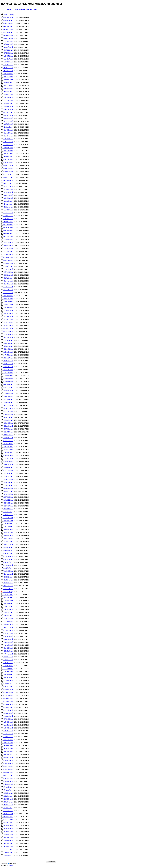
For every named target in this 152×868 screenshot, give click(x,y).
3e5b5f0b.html (8, 106)
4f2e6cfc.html (8, 127)
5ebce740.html (8, 151)
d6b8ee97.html (8, 698)
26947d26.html (8, 450)
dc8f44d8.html (8, 728)
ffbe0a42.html (8, 855)
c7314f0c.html (8, 672)
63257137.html (8, 506)
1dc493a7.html (8, 59)
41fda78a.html (8, 257)
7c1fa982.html (8, 189)
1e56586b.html (8, 65)
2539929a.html (8, 485)
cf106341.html (8, 689)
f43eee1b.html (8, 817)
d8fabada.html (8, 707)
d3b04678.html (8, 692)
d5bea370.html (8, 695)
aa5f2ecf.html (8, 550)
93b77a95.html (8, 340)
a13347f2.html (8, 544)
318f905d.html (8, 361)
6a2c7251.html (8, 160)
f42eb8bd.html (8, 814)
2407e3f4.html (8, 405)
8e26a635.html (8, 219)
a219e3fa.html (8, 541)
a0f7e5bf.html (8, 512)
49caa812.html (8, 269)
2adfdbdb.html (8, 80)
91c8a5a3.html (8, 334)
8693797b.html (8, 488)
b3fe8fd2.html (8, 577)
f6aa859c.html (8, 811)
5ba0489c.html (8, 130)
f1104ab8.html (8, 835)
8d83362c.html (8, 216)
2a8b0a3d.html (8, 74)
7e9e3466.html (8, 195)
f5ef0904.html (8, 808)
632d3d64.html (8, 382)
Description (34, 9)
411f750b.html (8, 367)
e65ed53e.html (8, 763)
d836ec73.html (8, 713)
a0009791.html (8, 515)
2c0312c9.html (8, 86)
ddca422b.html (8, 740)
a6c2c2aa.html (8, 533)
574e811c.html (8, 373)
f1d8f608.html (8, 793)
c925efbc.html (8, 663)
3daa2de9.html (8, 97)
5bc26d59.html (8, 133)
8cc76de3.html (8, 213)
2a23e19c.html (8, 77)
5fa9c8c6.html (8, 157)
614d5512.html (8, 379)
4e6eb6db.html (8, 124)
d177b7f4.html (8, 710)
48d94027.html (8, 263)
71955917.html (8, 509)
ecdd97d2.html (8, 778)
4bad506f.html (8, 115)
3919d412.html (8, 414)
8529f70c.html (8, 438)
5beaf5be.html (8, 136)
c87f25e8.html (8, 660)
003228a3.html (8, 32)
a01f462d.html (8, 518)
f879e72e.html (8, 832)
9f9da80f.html (8, 234)
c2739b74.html (8, 666)
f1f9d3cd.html (8, 796)
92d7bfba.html (8, 337)
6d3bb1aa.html (8, 168)
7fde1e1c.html (8, 207)
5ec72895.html (8, 154)
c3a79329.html (8, 642)
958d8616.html (8, 393)
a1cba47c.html (8, 521)
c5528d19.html (8, 669)
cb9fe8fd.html (8, 684)
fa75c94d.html (8, 846)
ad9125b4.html (8, 559)
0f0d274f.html (8, 26)
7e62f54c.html (8, 198)
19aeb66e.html (8, 245)
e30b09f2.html (8, 758)
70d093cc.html (8, 302)
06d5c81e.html (8, 44)
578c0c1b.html (8, 376)
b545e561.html (8, 595)
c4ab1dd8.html (8, 645)
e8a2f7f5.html (8, 755)
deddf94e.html (8, 743)
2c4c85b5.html (8, 89)
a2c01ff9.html (8, 524)
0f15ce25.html (8, 29)
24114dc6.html (8, 447)
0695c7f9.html (8, 47)
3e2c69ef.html (8, 103)
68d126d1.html (8, 296)
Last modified (20, 9)
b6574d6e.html (8, 604)
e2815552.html (8, 775)
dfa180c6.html (8, 749)
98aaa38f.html (8, 343)
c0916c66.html (8, 636)
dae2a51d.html (8, 725)
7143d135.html (8, 435)
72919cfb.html (8, 459)
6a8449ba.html (8, 163)
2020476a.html (8, 482)
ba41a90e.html (8, 610)
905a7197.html (8, 388)
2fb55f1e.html (8, 92)
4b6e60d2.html (8, 112)
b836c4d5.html (8, 598)
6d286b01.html (8, 171)
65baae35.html (8, 290)
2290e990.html (8, 402)
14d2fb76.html (8, 242)
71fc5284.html (8, 311)
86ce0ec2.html (8, 328)
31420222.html (8, 500)
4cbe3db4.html (8, 118)
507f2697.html (8, 370)
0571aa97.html (8, 41)
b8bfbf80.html (8, 580)
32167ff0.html (8, 453)
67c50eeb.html (8, 293)
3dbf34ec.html (8, 100)
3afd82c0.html (8, 94)
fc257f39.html (8, 849)
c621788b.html (8, 675)
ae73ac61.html (8, 565)
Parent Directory (9, 15)
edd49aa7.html (8, 781)
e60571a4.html (8, 769)
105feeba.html (8, 346)
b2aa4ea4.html (8, 574)
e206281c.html (8, 772)
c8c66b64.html (8, 648)
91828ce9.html (8, 462)
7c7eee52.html (8, 192)
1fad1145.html (8, 71)
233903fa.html (8, 464)
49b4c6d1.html (8, 266)
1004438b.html (8, 479)
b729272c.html (8, 607)
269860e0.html (8, 467)
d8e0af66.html (8, 701)
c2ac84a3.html (8, 639)
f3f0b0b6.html (8, 802)
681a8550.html (8, 385)
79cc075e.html (8, 325)
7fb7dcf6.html (8, 204)
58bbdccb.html (8, 281)
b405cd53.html (8, 589)
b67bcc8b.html (8, 586)
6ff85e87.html (8, 183)
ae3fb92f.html (8, 562)
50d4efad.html (8, 275)
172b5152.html (8, 349)
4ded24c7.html (8, 121)
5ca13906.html (8, 145)
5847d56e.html (8, 429)
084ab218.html (8, 50)
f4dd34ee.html (8, 805)
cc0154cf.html (8, 686)
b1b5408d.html (8, 571)
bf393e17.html (8, 627)
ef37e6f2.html (8, 790)
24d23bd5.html (8, 248)
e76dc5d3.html (8, 766)
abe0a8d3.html (8, 556)
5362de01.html (8, 420)
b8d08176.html (8, 583)
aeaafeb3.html (8, 568)
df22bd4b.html (8, 746)
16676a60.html (8, 444)
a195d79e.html (8, 538)
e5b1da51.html (8, 752)
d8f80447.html (8, 704)
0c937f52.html (8, 18)
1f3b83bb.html (8, 68)
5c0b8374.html (8, 139)
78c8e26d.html (8, 322)
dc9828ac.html (8, 731)
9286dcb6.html (8, 441)
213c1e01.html (8, 352)
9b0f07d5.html (8, 228)
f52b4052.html (8, 820)
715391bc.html (8, 476)
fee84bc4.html (8, 852)
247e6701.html (8, 355)
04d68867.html (8, 35)
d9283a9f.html (8, 716)
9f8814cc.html (8, 237)
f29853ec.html (8, 837)
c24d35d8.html (8, 651)
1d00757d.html (8, 56)
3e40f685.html (8, 109)
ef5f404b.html (8, 787)
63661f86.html (8, 456)
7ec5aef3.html (8, 201)
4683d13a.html (8, 417)
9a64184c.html (8, 225)
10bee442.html (8, 240)
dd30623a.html (8, 737)
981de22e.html (8, 396)
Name (9, 9)
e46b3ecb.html (8, 760)
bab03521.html (8, 612)
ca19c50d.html (8, 681)
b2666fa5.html (8, 601)
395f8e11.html (8, 364)
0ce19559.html (8, 23)
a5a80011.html (8, 530)
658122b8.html (8, 470)
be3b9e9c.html (8, 624)
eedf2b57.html (8, 784)
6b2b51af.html (8, 166)
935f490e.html (8, 390)
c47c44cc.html (8, 654)
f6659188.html (8, 840)
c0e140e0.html (8, 630)
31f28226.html (8, 254)
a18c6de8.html (8, 536)
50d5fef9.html (8, 278)
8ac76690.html (8, 210)
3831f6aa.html (8, 411)
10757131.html (8, 494)
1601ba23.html (8, 399)
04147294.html (8, 38)
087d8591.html (8, 53)
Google (11, 865)
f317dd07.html (8, 826)
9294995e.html (8, 491)
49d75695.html (8, 272)
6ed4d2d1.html (8, 177)
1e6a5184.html (8, 62)
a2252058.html (8, 547)
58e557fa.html (8, 284)
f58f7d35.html (8, 823)
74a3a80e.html (8, 314)
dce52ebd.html (8, 734)
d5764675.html (8, 719)
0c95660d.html (8, 20)
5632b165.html (8, 423)
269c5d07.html (8, 358)
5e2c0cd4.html (8, 148)
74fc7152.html (8, 316)
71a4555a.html (8, 308)
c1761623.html (8, 678)
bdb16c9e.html (8, 621)
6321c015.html (8, 432)
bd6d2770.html (8, 618)
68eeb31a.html (8, 299)
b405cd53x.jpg (8, 592)
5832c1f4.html (8, 426)
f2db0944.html (8, 799)
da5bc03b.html (8, 722)
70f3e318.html (8, 305)
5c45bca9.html (8, 142)
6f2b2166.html (8, 180)
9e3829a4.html (8, 231)
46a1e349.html (8, 260)
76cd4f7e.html (8, 319)
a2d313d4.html (8, 527)
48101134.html (8, 503)
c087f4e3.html (8, 633)
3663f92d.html (8, 408)
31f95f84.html (8, 251)
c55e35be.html (8, 657)
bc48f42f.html (8, 615)
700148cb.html (8, 473)
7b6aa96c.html (8, 186)
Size (28, 9)
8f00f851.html (8, 222)
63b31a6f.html (8, 287)
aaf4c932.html (8, 553)
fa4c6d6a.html (8, 843)
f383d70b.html (8, 829)
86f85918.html (8, 331)
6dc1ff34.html (8, 174)
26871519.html (8, 497)
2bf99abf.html (8, 83)
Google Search (51, 862)
